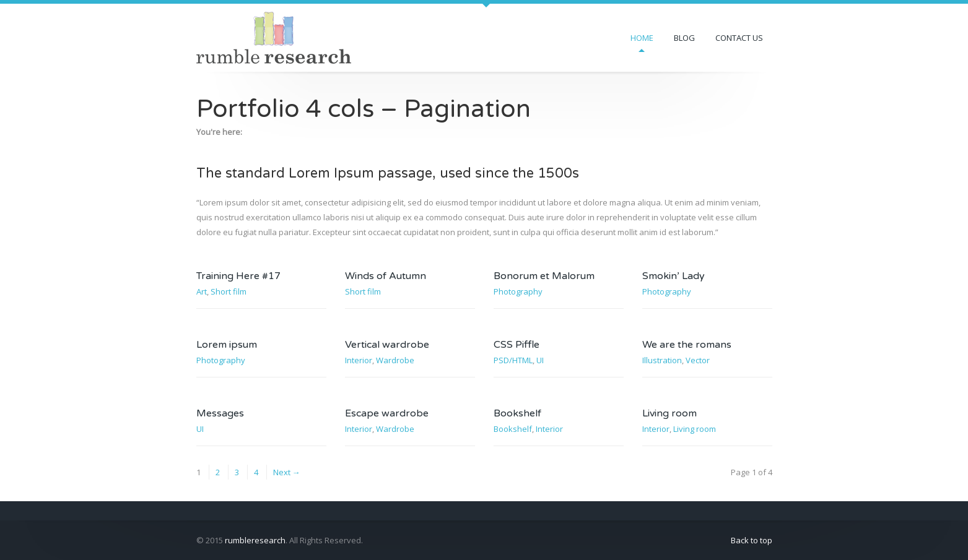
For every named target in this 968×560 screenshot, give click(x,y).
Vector (698, 360)
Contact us (739, 38)
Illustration (662, 360)
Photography (518, 291)
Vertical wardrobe (387, 345)
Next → (287, 472)
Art (202, 291)
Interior (359, 360)
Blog (684, 38)
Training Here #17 (238, 276)
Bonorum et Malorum (544, 276)
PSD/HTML (513, 360)
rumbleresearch (255, 540)
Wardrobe (395, 360)
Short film (229, 291)
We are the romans (687, 345)
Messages (220, 413)
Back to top (752, 540)
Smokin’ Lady (674, 276)
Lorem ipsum (227, 345)
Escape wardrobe (387, 413)
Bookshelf (517, 413)
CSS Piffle (517, 345)
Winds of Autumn (386, 276)
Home (642, 38)
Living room (669, 413)
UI (540, 360)
